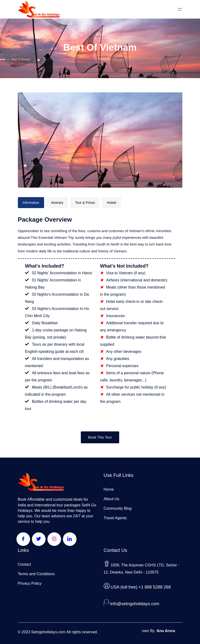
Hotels (112, 203)
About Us (112, 499)
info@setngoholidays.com (135, 604)
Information (31, 203)
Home (109, 489)
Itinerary (57, 203)
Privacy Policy (30, 583)
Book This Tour (100, 437)
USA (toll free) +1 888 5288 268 (141, 587)
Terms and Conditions (36, 574)
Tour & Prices (85, 203)
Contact (24, 564)
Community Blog (118, 508)
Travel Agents (115, 518)
